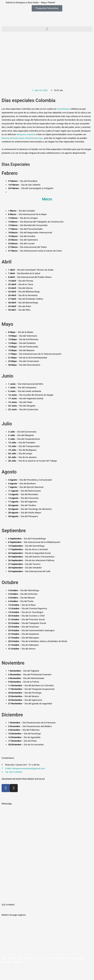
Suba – (40, 958)
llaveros (5, 138)
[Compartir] (24, 972)
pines (22, 138)
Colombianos (63, 109)
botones (14, 138)
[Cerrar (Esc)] (33, 972)
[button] (47, 29)
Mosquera (78, 958)
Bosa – (6, 958)
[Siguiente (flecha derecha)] (14, 977)
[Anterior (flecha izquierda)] (5, 977)
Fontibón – (59, 958)
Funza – (69, 958)
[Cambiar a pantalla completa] (14, 972)
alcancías (30, 138)
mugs (40, 138)
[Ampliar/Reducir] (5, 972)
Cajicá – (14, 958)
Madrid (17, 962)
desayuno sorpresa (26, 134)
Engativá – (31, 958)
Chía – (22, 958)
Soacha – (49, 958)
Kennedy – (8, 962)
